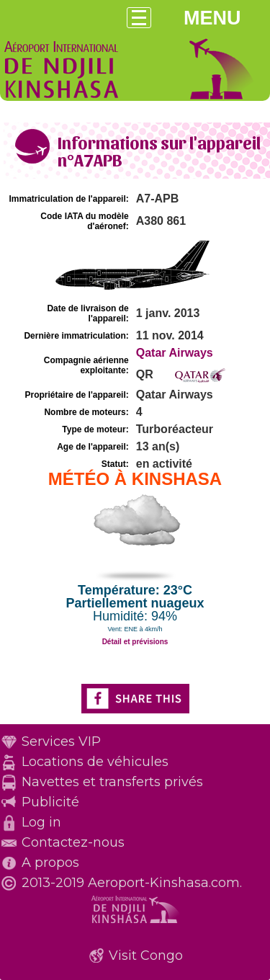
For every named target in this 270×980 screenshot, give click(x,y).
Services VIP (61, 741)
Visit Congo (146, 955)
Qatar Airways (175, 353)
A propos (50, 863)
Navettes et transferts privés (112, 782)
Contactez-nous (73, 842)
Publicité (50, 802)
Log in (41, 822)
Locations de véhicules (95, 762)
